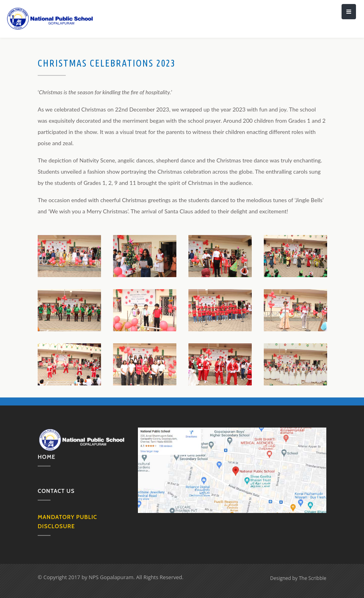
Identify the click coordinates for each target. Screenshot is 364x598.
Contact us (56, 491)
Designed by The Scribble (298, 578)
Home (47, 457)
